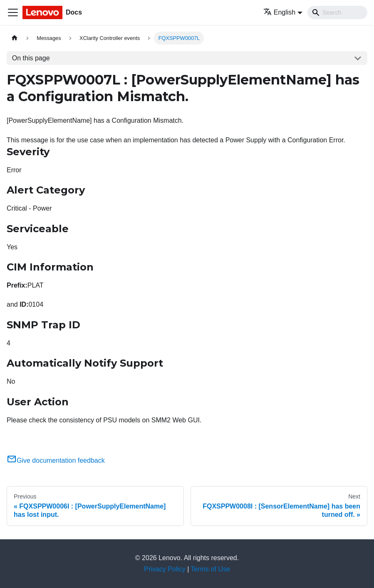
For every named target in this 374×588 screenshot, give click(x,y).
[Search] (337, 12)
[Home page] (15, 38)
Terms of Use (211, 569)
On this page (31, 58)
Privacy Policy (165, 569)
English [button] (279, 12)
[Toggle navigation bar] (13, 12)
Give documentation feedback (56, 460)
